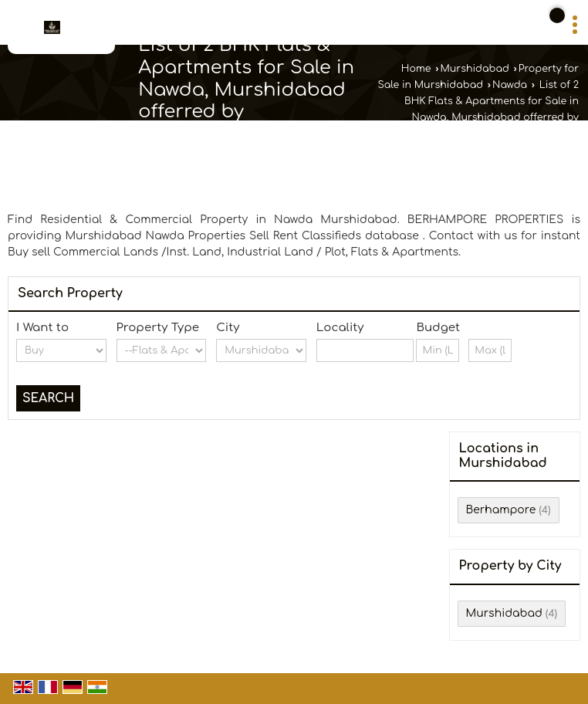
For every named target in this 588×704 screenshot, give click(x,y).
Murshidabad (474, 69)
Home (416, 69)
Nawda (510, 85)
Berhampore (501, 510)
